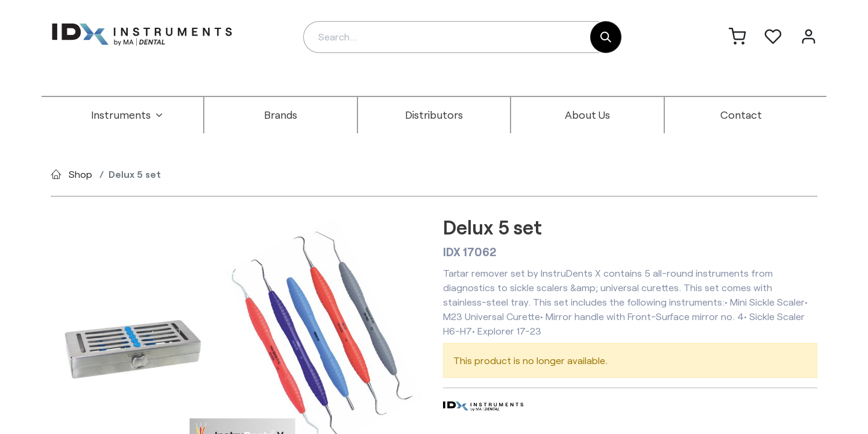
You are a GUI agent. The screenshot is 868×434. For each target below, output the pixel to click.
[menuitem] (127, 115)
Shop (80, 174)
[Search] (606, 37)
